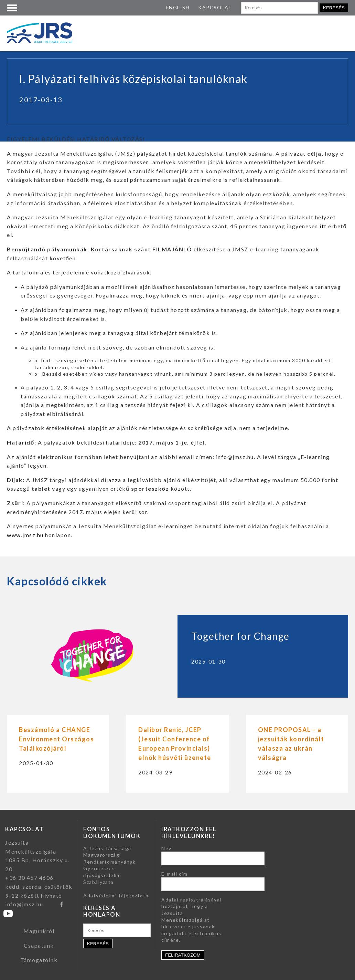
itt (322, 226)
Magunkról (39, 931)
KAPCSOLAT (215, 7)
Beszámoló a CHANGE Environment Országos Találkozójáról (56, 739)
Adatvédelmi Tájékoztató (116, 895)
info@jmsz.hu (24, 904)
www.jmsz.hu (25, 535)
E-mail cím (174, 874)
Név (166, 848)
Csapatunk (39, 945)
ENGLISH (178, 7)
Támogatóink (39, 960)
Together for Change (240, 636)
